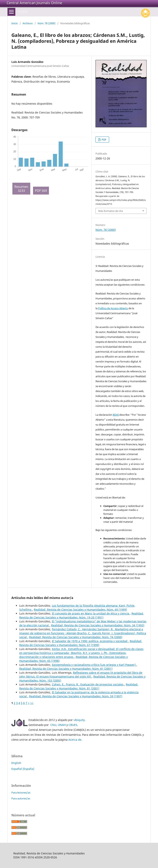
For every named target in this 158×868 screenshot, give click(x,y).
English (16, 763)
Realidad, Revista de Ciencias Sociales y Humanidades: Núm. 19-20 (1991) (82, 615)
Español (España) (23, 769)
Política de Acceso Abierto (113, 308)
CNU (53, 725)
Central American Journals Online (34, 3)
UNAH (62, 725)
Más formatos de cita (111, 211)
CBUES (73, 725)
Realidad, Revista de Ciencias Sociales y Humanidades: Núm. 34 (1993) (98, 625)
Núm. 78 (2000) (46, 23)
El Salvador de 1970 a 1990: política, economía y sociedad (90, 641)
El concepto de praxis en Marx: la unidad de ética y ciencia (91, 613)
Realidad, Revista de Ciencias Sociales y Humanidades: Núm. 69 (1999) (80, 610)
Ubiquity (79, 720)
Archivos (28, 23)
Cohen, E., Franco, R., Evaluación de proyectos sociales (88, 684)
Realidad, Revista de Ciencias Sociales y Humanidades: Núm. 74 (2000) (76, 637)
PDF (104, 140)
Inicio (15, 23)
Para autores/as (21, 798)
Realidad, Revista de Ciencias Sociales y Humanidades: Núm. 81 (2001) (66, 669)
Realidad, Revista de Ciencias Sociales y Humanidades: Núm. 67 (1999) (81, 643)
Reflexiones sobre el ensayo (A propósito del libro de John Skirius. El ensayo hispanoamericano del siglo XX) (81, 675)
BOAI (116, 415)
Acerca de (75, 740)
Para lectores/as (21, 793)
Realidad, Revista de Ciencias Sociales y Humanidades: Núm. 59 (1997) (76, 696)
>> (32, 703)
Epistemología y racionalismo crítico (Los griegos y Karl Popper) (94, 665)
